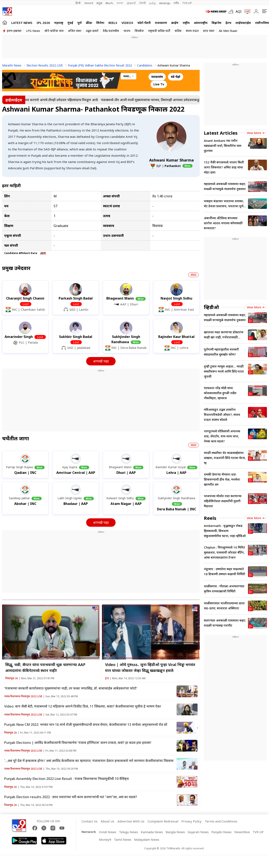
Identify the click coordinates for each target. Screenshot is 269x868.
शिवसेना (139, 31)
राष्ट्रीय (186, 23)
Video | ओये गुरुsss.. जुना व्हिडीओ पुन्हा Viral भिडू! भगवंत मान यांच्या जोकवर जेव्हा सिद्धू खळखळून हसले (150, 667)
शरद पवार (209, 31)
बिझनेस (216, 23)
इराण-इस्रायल (14, 31)
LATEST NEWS (22, 23)
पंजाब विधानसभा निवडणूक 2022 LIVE (23, 696)
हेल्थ (228, 23)
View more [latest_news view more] (256, 133)
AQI (239, 12)
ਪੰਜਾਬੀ (142, 3)
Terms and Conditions (221, 821)
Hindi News (108, 832)
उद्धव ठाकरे (92, 31)
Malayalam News (147, 839)
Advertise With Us (131, 821)
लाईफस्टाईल (243, 23)
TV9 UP (258, 832)
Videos (127, 23)
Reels (113, 23)
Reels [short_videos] (210, 518)
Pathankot (173, 166)
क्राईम (175, 23)
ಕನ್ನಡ (99, 3)
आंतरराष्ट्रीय (201, 23)
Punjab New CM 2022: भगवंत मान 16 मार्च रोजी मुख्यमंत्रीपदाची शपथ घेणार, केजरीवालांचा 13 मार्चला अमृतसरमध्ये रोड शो (86, 725)
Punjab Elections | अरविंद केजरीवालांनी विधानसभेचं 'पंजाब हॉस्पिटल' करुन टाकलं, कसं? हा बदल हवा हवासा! (78, 743)
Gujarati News (198, 832)
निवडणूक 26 (12, 678)
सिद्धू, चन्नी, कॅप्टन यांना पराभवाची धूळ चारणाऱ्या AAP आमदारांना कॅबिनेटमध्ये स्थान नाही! (45, 667)
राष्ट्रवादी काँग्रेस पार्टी (159, 31)
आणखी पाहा (101, 361)
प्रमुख (16, 268)
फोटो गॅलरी (144, 23)
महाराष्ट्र (59, 23)
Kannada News (152, 832)
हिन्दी (78, 3)
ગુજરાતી (131, 3)
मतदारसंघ (157, 77)
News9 (89, 3)
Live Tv (159, 84)
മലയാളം (165, 3)
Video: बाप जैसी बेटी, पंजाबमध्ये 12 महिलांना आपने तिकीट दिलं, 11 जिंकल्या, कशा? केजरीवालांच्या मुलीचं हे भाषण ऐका (83, 706)
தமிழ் (152, 3)
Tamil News (123, 839)
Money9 (105, 839)
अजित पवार (75, 31)
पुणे (80, 23)
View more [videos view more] (256, 307)
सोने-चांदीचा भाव (54, 31)
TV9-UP (187, 3)
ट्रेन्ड (107, 678)
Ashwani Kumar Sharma (171, 160)
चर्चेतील (16, 438)
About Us (107, 821)
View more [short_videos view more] (256, 518)
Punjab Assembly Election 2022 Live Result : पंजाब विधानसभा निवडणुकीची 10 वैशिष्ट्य (67, 779)
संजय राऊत (192, 31)
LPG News (33, 31)
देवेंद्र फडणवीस (111, 31)
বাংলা (120, 3)
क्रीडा (89, 23)
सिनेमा (100, 23)
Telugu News (129, 832)
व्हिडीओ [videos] (211, 307)
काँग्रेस (178, 31)
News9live (242, 832)
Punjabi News (222, 832)
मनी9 (176, 3)
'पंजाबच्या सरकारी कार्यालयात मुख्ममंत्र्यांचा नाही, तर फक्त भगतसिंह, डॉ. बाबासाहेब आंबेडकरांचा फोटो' (71, 688)
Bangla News (175, 832)
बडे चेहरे (176, 77)
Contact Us (90, 821)
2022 (193, 275)
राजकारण (161, 23)
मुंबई (70, 23)
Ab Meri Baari (228, 31)
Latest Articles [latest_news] (221, 133)
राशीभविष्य (262, 23)
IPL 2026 (43, 23)
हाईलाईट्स (14, 100)
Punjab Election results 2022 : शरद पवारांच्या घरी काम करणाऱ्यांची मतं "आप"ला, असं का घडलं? (71, 797)
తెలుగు (109, 3)
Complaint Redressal (163, 821)
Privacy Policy (191, 821)
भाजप (127, 31)
